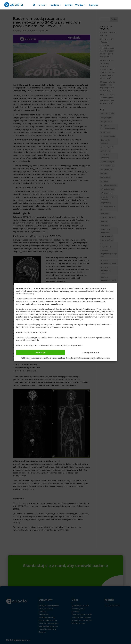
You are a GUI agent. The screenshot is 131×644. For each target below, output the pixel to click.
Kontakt (93, 5)
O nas (42, 5)
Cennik (68, 5)
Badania (55, 5)
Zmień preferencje (90, 352)
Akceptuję (41, 352)
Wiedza (79, 5)
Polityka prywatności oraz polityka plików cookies (43, 358)
